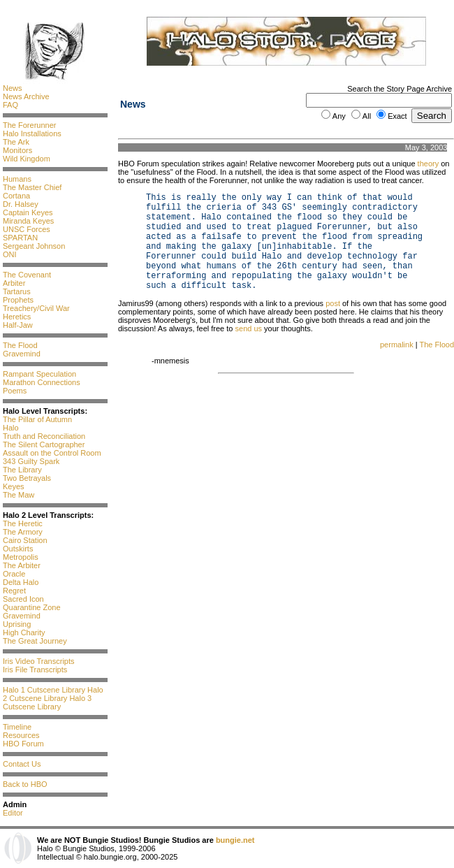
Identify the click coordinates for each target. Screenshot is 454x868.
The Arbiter (22, 565)
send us (249, 328)
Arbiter (14, 283)
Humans (17, 179)
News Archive (26, 96)
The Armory (23, 532)
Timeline (17, 727)
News (13, 88)
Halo (11, 428)
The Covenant (27, 275)
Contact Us (22, 764)
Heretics (17, 317)
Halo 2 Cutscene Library (53, 694)
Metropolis (21, 557)
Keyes (14, 486)
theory (429, 164)
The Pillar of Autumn (37, 419)
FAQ (10, 105)
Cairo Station (25, 540)
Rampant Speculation (39, 374)
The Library (22, 470)
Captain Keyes (28, 212)
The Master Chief (32, 187)
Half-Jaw (18, 325)
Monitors (17, 150)
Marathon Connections (42, 382)
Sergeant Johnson (34, 246)
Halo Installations (32, 133)
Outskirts (18, 549)
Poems (15, 391)
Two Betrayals (27, 478)
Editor (13, 813)
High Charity (24, 632)
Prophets (18, 300)
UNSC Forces (27, 229)
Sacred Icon (23, 599)
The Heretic (23, 523)
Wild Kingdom (27, 159)
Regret (14, 591)
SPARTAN (20, 238)
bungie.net (235, 840)
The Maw (19, 495)
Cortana (16, 196)
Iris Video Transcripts (39, 661)
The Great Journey (35, 641)
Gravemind (22, 354)
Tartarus (17, 291)
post (333, 303)
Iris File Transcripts (35, 670)
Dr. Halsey (21, 204)
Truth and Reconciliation (44, 436)
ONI (10, 254)
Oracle (14, 574)
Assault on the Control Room (52, 453)
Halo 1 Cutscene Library (44, 690)
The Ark (16, 142)
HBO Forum (23, 744)
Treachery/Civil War (36, 308)
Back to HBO (25, 784)
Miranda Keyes (28, 221)
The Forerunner (29, 125)
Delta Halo (21, 582)
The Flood (20, 345)
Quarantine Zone (32, 607)
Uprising (17, 624)
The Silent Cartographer (44, 444)
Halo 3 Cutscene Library (47, 702)
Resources (21, 735)
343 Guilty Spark (31, 461)
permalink (397, 345)
